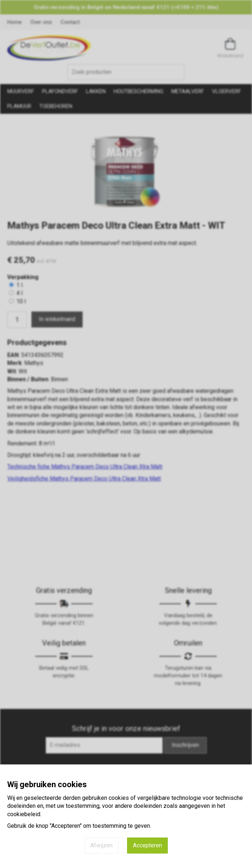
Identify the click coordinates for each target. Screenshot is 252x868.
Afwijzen (101, 845)
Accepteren (147, 845)
